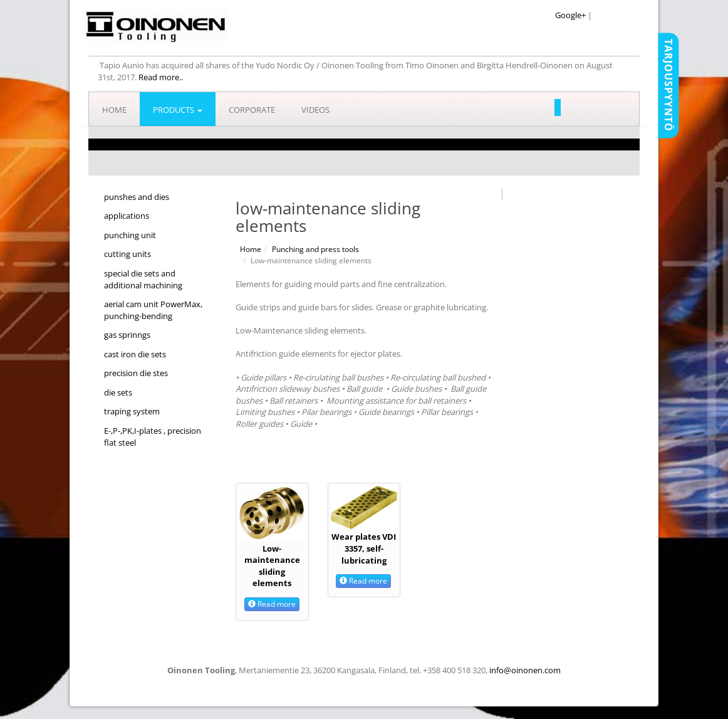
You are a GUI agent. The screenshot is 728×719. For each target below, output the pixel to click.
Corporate (252, 110)
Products (178, 110)
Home (114, 110)
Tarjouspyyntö (668, 85)
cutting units (127, 254)
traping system (132, 411)
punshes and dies (137, 197)
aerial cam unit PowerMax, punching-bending (153, 310)
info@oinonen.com (525, 670)
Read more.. (161, 77)
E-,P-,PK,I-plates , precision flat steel (153, 437)
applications (127, 216)
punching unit (130, 235)
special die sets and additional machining (143, 279)
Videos (315, 110)
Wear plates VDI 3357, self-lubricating (364, 548)
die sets (118, 392)
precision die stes (136, 373)
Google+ (570, 15)
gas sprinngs (127, 335)
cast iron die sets (135, 354)
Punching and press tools (315, 249)
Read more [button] (272, 604)
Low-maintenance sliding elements (272, 566)
